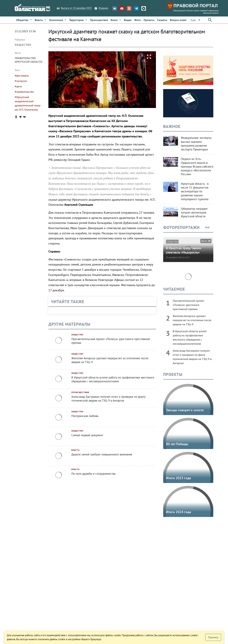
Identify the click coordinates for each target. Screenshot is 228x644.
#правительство (24, 92)
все (209, 227)
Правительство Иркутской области (29, 60)
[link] (24, 20)
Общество (23, 45)
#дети (18, 86)
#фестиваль (22, 76)
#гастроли (21, 81)
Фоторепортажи (181, 227)
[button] (196, 20)
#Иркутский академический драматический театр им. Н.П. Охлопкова (28, 103)
